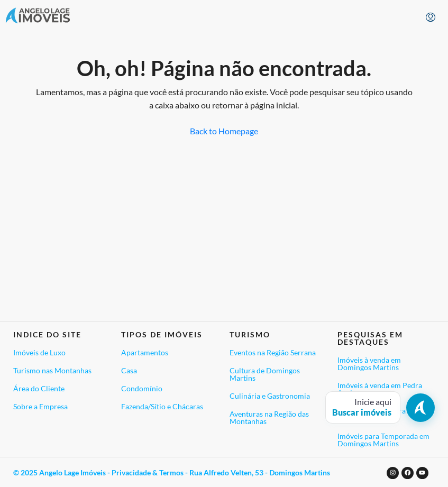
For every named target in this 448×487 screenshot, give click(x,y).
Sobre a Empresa (40, 406)
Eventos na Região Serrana (273, 352)
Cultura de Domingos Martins (265, 374)
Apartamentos (145, 352)
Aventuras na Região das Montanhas (269, 417)
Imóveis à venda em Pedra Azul (380, 389)
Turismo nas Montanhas (52, 370)
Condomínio (142, 388)
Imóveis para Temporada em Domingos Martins (383, 440)
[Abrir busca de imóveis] (380, 407)
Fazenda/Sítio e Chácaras (162, 406)
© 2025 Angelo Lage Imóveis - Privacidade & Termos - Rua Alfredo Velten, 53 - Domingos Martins (172, 472)
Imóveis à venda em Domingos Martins (369, 364)
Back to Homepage (224, 131)
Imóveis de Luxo (39, 352)
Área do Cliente (39, 388)
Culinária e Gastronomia (270, 396)
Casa (129, 370)
